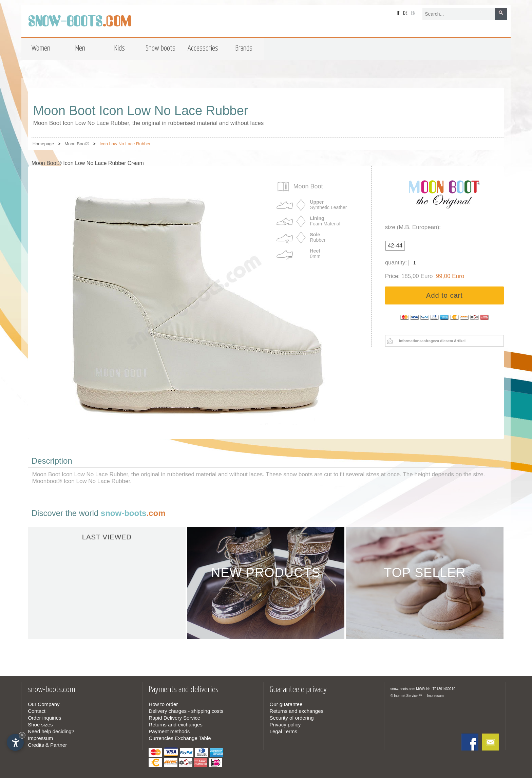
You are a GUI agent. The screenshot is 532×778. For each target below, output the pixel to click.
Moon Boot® (77, 144)
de (405, 13)
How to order (163, 704)
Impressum (40, 738)
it (398, 13)
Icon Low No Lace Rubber (125, 144)
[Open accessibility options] (15, 742)
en (413, 13)
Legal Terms (283, 731)
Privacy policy (285, 725)
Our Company (44, 704)
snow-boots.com (403, 689)
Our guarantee (286, 704)
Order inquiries (44, 718)
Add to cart (444, 295)
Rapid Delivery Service (174, 718)
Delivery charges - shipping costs (186, 711)
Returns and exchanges (175, 725)
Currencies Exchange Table (180, 738)
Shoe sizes (40, 725)
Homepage (43, 144)
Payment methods (169, 731)
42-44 (395, 246)
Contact (37, 711)
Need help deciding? (51, 731)
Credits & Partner (47, 745)
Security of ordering (292, 718)
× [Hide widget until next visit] (22, 735)
